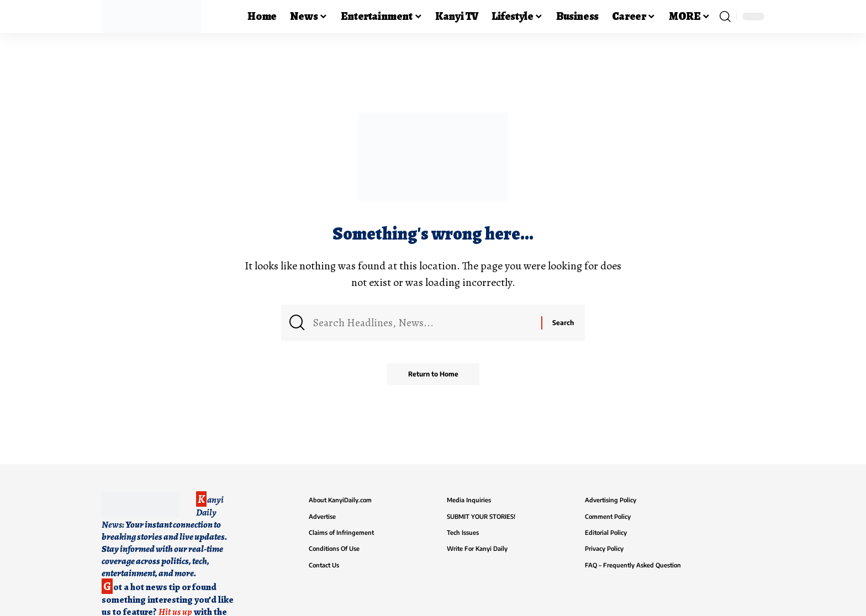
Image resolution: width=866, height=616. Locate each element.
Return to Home (433, 375)
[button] (725, 17)
